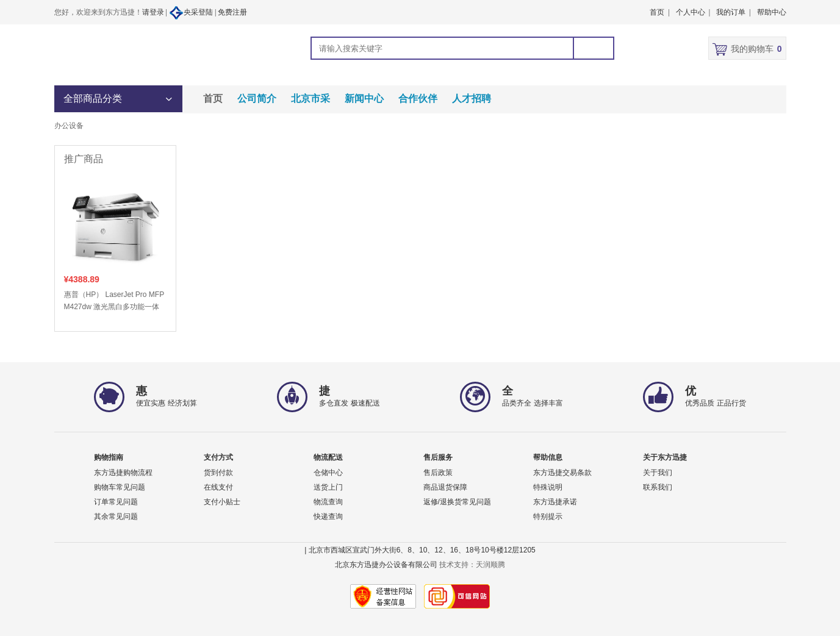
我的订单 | (733, 12)
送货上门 (328, 487)
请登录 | (156, 12)
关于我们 (658, 473)
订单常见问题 (116, 502)
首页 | (659, 12)
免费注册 (232, 12)
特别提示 (548, 516)
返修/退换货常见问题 (457, 502)
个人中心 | (693, 12)
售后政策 (438, 473)
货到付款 (218, 473)
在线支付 (218, 487)
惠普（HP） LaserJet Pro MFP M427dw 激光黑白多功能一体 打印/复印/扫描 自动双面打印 (114, 302)
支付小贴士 (222, 502)
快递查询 (328, 516)
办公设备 (69, 126)
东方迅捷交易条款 (562, 473)
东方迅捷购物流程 (123, 473)
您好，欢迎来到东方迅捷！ (98, 12)
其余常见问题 (116, 516)
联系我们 (658, 487)
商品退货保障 (445, 487)
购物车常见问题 (120, 487)
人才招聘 (472, 98)
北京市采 (311, 98)
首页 (213, 98)
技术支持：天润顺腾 (472, 565)
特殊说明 (548, 487)
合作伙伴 (418, 98)
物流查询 (328, 502)
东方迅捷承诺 (555, 502)
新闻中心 (364, 98)
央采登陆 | (193, 13)
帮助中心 (772, 12)
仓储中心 (328, 473)
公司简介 (257, 98)
